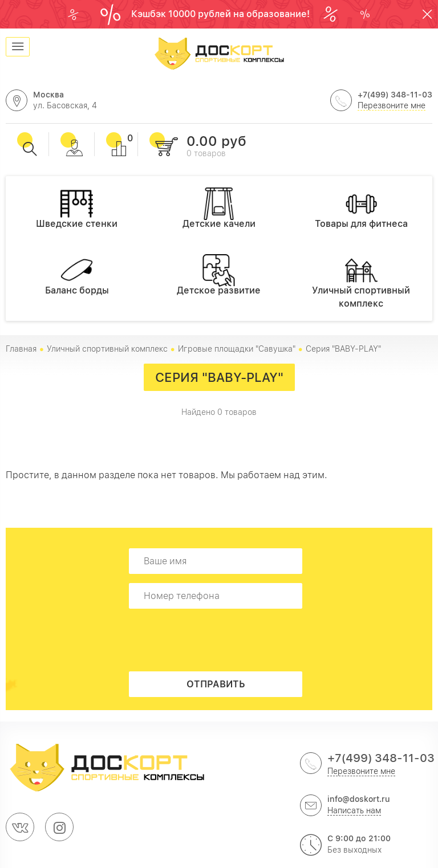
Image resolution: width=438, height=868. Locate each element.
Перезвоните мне (392, 105)
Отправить (216, 684)
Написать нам (354, 810)
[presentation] (219, 640)
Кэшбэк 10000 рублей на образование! (222, 14)
